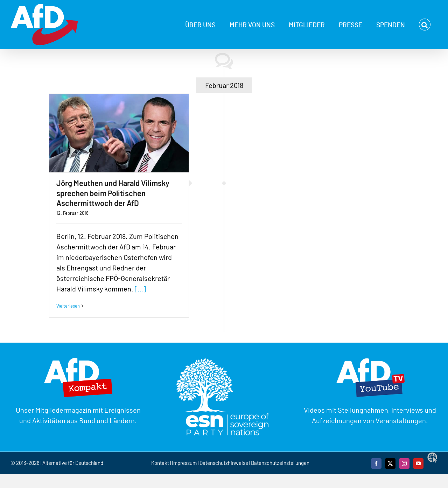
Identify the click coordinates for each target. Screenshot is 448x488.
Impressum (184, 463)
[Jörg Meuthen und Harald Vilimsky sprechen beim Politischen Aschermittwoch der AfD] (119, 133)
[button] (425, 25)
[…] (140, 289)
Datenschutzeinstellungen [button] (280, 463)
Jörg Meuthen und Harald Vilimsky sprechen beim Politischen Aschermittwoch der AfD (113, 193)
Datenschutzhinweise (224, 463)
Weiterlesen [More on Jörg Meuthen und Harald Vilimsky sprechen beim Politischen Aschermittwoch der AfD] (68, 306)
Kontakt (161, 463)
